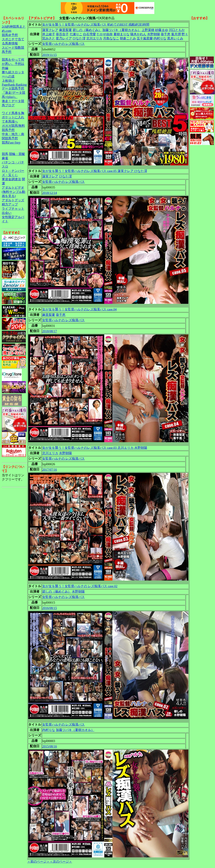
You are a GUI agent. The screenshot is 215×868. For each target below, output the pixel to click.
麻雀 (5, 158)
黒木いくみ (175, 38)
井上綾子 (49, 34)
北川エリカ (94, 38)
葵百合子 (62, 34)
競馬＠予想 (10, 35)
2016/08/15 (50, 608)
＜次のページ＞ (61, 861)
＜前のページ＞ (38, 861)
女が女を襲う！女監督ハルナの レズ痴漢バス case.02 (80, 586)
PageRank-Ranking (14, 85)
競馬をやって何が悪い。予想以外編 (13, 64)
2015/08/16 (50, 746)
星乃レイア (64, 38)
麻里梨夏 (65, 30)
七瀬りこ (76, 34)
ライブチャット (13, 209)
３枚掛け (8, 81)
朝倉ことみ (128, 38)
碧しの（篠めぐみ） (87, 30)
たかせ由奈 (105, 34)
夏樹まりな (122, 34)
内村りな (160, 38)
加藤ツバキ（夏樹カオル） (122, 30)
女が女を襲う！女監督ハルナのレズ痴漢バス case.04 (79, 309)
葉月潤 (176, 34)
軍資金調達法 (11, 179)
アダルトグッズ (13, 200)
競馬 (5, 154)
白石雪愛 (89, 34)
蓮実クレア (50, 30)
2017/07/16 (50, 470)
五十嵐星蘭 (145, 38)
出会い (7, 213)
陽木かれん (138, 34)
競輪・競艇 (17, 154)
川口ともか (177, 30)
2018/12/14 (50, 193)
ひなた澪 (79, 38)
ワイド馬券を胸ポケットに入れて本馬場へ (13, 117)
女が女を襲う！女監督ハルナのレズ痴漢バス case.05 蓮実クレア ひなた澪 (95, 171)
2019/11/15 (49, 55)
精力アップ (10, 204)
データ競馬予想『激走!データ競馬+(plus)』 (14, 93)
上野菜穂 (148, 30)
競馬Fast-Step (11, 142)
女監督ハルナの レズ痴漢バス (63, 44)
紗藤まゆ (162, 30)
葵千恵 (166, 34)
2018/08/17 (50, 331)
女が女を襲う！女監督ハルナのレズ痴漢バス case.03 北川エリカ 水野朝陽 (95, 448)
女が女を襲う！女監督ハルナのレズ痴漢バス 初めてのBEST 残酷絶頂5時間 (96, 25)
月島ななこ (111, 38)
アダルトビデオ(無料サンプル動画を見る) (14, 192)
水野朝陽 (154, 34)
